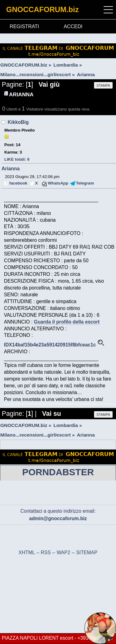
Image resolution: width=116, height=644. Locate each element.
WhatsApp (58, 183)
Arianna (11, 169)
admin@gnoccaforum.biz (58, 518)
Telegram (85, 183)
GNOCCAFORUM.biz (43, 9)
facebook (18, 183)
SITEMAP (87, 553)
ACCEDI (73, 26)
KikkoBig (18, 122)
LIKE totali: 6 (17, 159)
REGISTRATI (24, 26)
